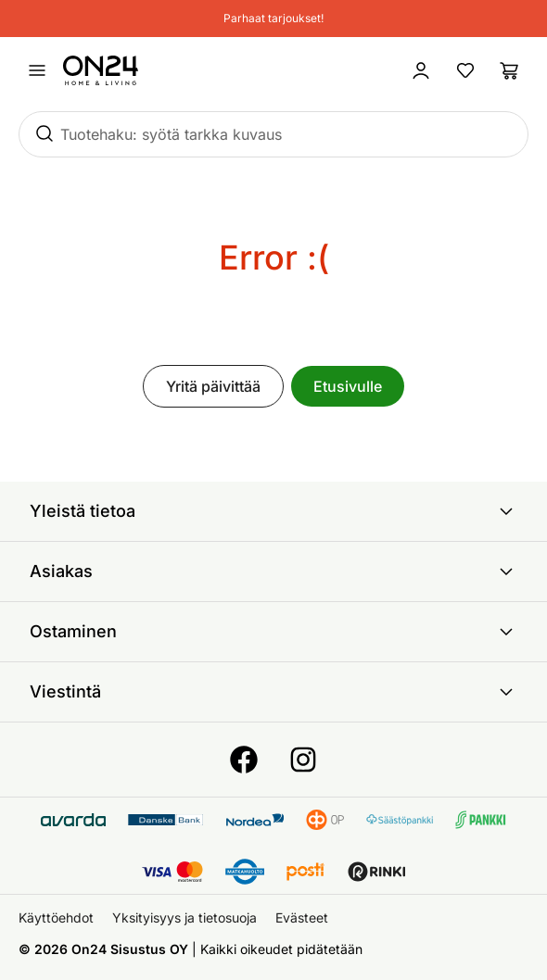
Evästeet (302, 917)
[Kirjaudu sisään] (421, 70)
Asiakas (273, 572)
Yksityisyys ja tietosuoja (184, 917)
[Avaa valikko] (37, 70)
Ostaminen (273, 632)
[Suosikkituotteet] (465, 70)
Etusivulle (348, 386)
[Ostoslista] (510, 70)
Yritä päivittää (213, 386)
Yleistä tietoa (273, 511)
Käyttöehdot (56, 917)
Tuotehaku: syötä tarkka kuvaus (171, 134)
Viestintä (273, 692)
